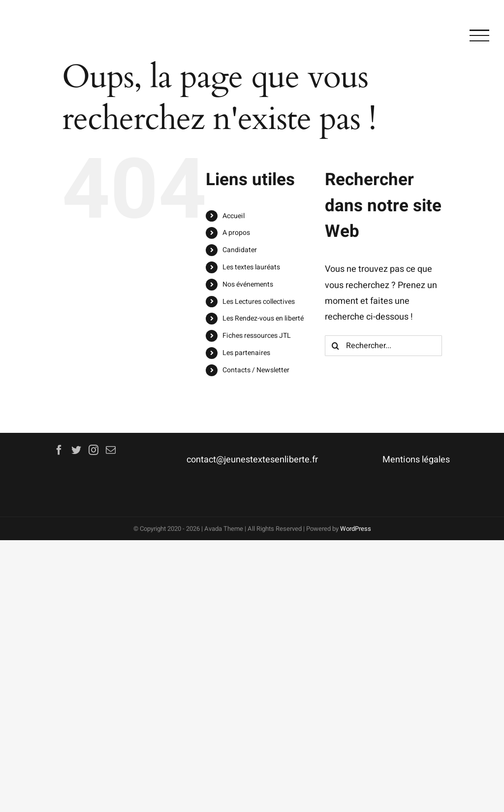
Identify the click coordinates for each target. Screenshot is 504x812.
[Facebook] (59, 450)
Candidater (240, 250)
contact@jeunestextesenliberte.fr (252, 460)
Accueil (234, 216)
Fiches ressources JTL (257, 336)
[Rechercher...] (383, 346)
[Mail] (111, 450)
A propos (236, 233)
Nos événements (248, 284)
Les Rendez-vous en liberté (263, 318)
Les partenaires (246, 353)
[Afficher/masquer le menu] (479, 35)
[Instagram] (94, 450)
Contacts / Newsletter (256, 370)
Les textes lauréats (251, 267)
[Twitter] (76, 450)
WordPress (356, 529)
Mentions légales (416, 460)
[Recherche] (335, 346)
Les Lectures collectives (259, 302)
